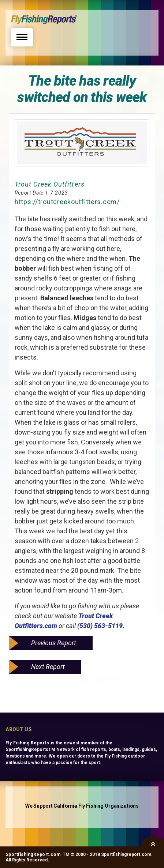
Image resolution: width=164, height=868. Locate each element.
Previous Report (54, 643)
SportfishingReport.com (33, 854)
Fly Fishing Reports (27, 743)
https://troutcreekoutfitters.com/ (67, 202)
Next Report (48, 667)
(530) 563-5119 (100, 626)
